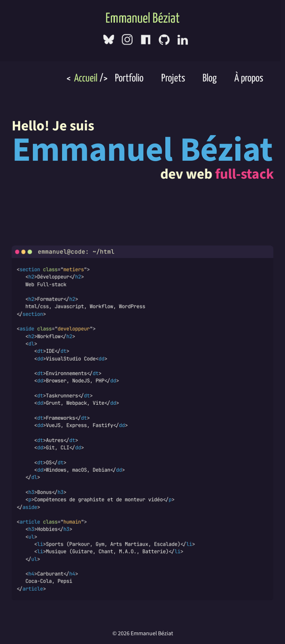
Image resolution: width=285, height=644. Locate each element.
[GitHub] (164, 39)
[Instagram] (128, 38)
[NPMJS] (146, 39)
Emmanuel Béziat (142, 18)
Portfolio (128, 78)
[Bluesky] (109, 38)
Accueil (85, 78)
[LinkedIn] (183, 39)
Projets (172, 78)
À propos (248, 78)
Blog (209, 78)
